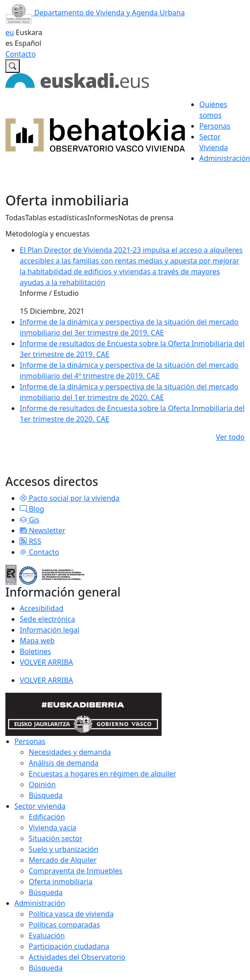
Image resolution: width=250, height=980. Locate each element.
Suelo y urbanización (64, 849)
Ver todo (230, 437)
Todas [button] (15, 218)
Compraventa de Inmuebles (76, 871)
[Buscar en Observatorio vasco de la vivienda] (13, 66)
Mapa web (37, 641)
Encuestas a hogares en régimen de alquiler (102, 774)
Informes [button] (103, 218)
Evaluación (47, 935)
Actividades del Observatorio (77, 957)
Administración (40, 903)
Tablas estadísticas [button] (56, 218)
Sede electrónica (47, 619)
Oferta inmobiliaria (61, 882)
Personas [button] (215, 126)
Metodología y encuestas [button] (47, 234)
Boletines (35, 651)
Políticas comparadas (64, 925)
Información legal (50, 630)
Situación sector (56, 838)
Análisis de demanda (64, 763)
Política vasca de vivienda (71, 914)
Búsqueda (46, 795)
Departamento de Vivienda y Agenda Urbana (95, 13)
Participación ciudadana (69, 946)
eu (10, 32)
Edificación (47, 817)
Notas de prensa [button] (146, 218)
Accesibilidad (42, 608)
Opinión (42, 784)
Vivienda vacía (53, 828)
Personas (30, 741)
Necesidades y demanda (70, 752)
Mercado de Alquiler (63, 860)
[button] (23, 498)
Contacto (21, 54)
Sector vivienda (40, 806)
